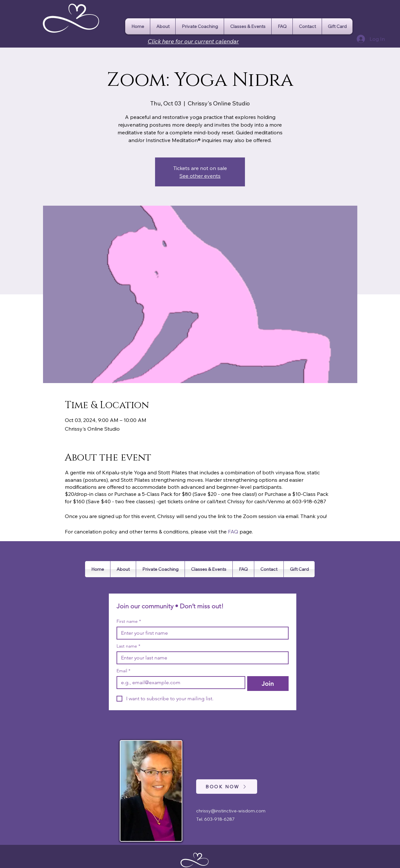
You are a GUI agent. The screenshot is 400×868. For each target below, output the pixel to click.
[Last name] (201, 658)
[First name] (201, 633)
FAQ (233, 532)
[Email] (179, 683)
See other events (200, 176)
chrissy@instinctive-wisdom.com (231, 811)
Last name (128, 646)
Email (123, 671)
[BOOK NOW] (227, 787)
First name (129, 621)
